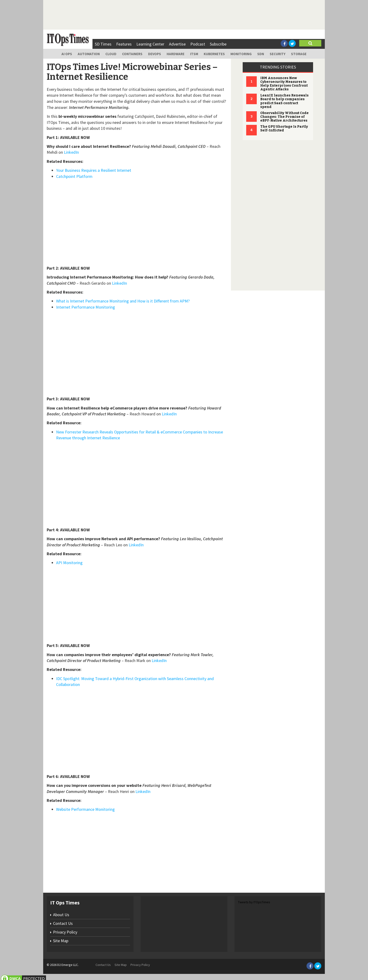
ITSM (194, 54)
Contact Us (63, 923)
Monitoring (241, 54)
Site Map (61, 941)
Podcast (198, 44)
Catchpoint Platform (74, 176)
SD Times (103, 44)
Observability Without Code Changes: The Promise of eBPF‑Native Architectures (284, 117)
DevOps (155, 54)
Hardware (176, 54)
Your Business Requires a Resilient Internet (94, 170)
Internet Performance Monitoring (86, 307)
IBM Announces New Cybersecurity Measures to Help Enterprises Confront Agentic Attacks (284, 84)
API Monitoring (69, 563)
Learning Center (150, 44)
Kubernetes (214, 54)
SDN (261, 54)
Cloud (111, 54)
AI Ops (67, 54)
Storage (299, 54)
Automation (89, 54)
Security (278, 54)
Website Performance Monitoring (85, 809)
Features (124, 44)
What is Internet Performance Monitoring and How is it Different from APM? (123, 301)
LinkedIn (71, 152)
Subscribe (218, 44)
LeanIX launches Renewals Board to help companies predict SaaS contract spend (284, 101)
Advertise (177, 44)
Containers (132, 54)
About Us (61, 915)
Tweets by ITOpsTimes (254, 902)
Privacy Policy (65, 932)
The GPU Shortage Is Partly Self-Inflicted (284, 128)
